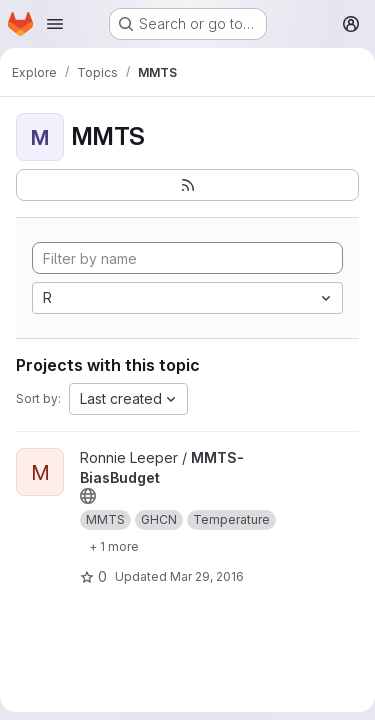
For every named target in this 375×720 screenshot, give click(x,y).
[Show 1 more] (114, 546)
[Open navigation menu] (55, 24)
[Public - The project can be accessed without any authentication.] (88, 496)
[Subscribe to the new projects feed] (187, 185)
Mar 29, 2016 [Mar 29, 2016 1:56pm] (207, 576)
